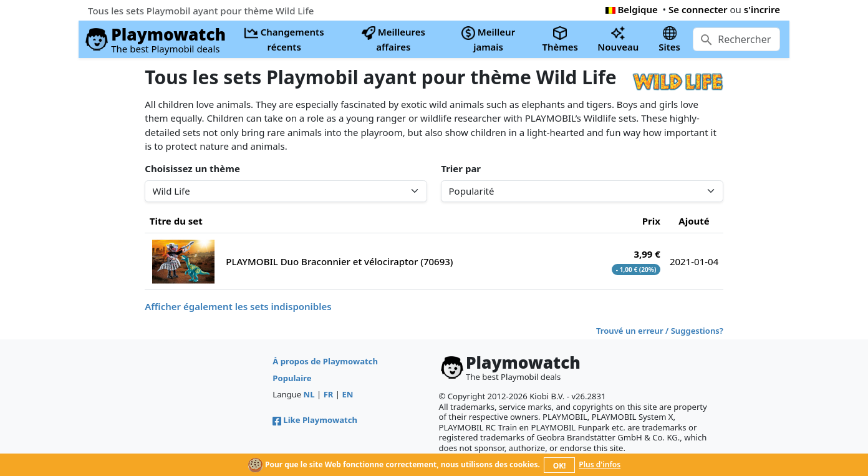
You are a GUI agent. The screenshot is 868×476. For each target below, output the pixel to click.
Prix (651, 221)
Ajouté (694, 221)
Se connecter (698, 9)
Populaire (292, 378)
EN (347, 394)
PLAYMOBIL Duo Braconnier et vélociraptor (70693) (339, 261)
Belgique (632, 9)
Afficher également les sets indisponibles (238, 306)
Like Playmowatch (315, 420)
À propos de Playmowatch (325, 361)
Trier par (461, 168)
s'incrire (762, 9)
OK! (560, 466)
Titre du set (176, 221)
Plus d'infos (600, 464)
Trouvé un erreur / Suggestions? (660, 331)
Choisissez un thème (192, 168)
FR (329, 394)
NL (309, 394)
